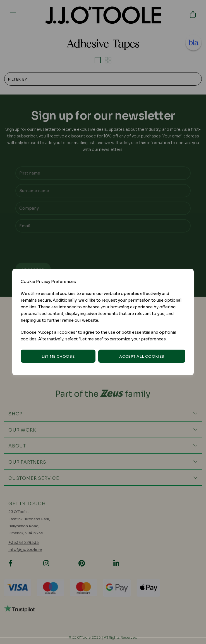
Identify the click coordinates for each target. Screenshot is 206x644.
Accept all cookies (142, 356)
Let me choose (58, 356)
